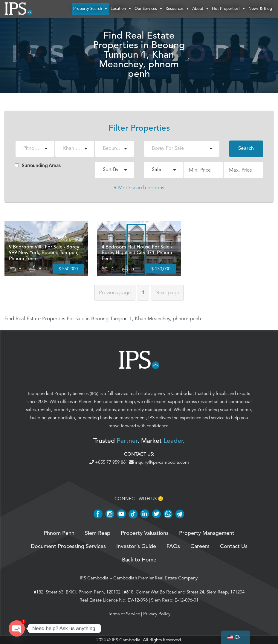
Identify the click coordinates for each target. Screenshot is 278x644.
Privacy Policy (157, 614)
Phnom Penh (91, 402)
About (201, 9)
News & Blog (260, 9)
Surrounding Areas (38, 166)
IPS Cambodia (94, 578)
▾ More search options (139, 188)
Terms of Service (124, 614)
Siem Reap (124, 402)
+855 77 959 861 (109, 462)
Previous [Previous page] (115, 293)
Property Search (90, 9)
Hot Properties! (229, 9)
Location (121, 9)
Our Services (149, 9)
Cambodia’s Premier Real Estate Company (155, 578)
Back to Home (139, 560)
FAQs (173, 547)
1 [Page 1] (143, 293)
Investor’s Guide (136, 547)
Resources (177, 9)
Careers (200, 547)
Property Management (207, 533)
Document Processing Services (68, 547)
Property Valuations (145, 533)
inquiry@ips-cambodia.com (159, 462)
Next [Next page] (167, 293)
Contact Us (234, 547)
